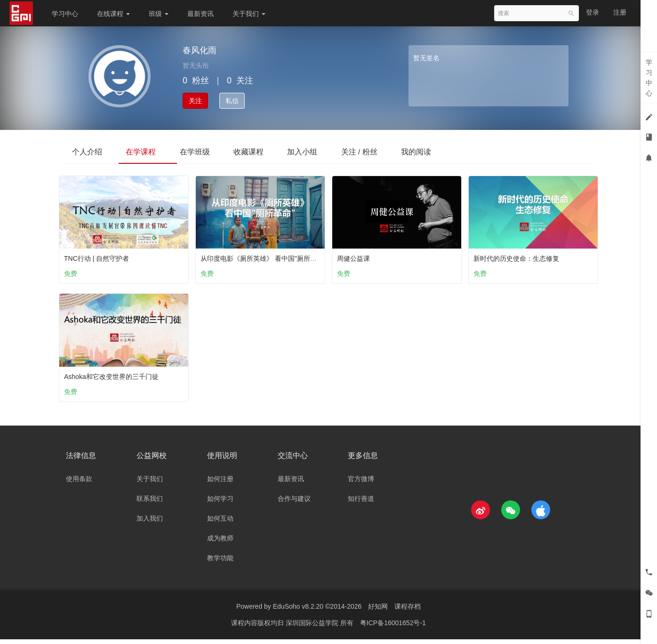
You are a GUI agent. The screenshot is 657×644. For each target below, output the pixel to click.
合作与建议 (294, 503)
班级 (159, 14)
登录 (593, 12)
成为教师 (220, 543)
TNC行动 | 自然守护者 (99, 257)
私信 (232, 101)
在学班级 (206, 151)
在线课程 (113, 14)
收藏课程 (264, 151)
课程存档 (408, 611)
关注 (195, 101)
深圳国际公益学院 (313, 628)
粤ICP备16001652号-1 (393, 628)
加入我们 (150, 523)
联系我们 (150, 503)
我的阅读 (446, 151)
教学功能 (220, 563)
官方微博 (361, 483)
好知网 (378, 611)
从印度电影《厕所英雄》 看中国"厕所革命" (265, 257)
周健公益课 (356, 257)
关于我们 (249, 14)
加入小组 (323, 151)
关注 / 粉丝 (384, 151)
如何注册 (220, 483)
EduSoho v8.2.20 (298, 611)
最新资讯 (200, 14)
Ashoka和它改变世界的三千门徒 (114, 377)
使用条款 (79, 483)
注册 (620, 12)
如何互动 (220, 523)
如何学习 (220, 503)
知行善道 (361, 503)
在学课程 (148, 151)
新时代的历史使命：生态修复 (519, 257)
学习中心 (65, 14)
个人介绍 (89, 151)
